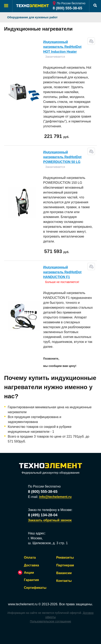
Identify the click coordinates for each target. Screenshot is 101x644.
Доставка (31, 565)
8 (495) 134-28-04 (43, 515)
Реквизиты (65, 558)
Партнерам (65, 565)
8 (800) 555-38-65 (67, 8)
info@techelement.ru (55, 497)
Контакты (64, 581)
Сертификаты (35, 588)
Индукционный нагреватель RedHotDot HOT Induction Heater (62, 47)
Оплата (30, 558)
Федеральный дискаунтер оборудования (50, 469)
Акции (29, 573)
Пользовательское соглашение (50, 621)
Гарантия (31, 580)
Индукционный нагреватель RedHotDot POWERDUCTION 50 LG (62, 157)
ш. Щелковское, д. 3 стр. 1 (48, 543)
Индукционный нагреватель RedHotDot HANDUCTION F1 (62, 272)
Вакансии (64, 573)
